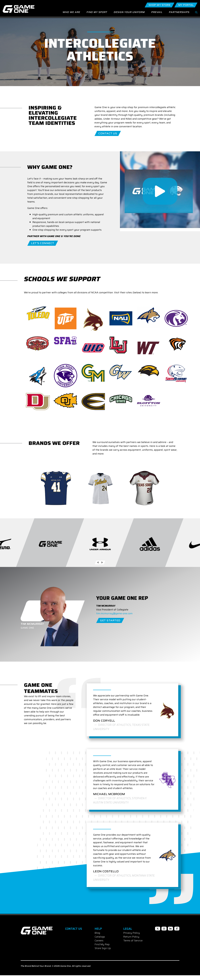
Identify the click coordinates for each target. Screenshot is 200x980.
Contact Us (108, 138)
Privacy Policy (132, 938)
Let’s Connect (43, 248)
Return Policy (131, 941)
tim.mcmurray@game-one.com (114, 618)
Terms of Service (133, 945)
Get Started (110, 625)
